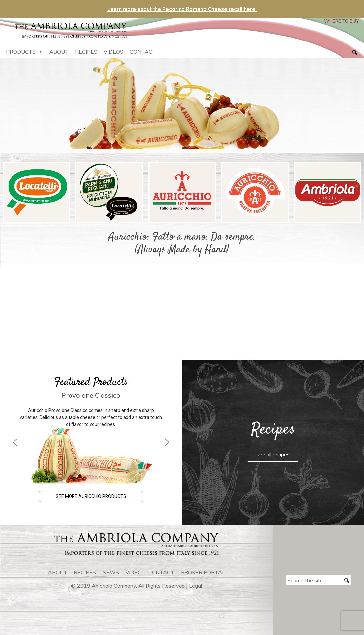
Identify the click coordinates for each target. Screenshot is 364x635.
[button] (15, 442)
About (59, 52)
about (58, 572)
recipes (85, 572)
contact (161, 572)
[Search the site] (319, 580)
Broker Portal (203, 572)
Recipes (86, 52)
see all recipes (273, 454)
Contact (143, 52)
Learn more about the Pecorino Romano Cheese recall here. (182, 9)
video (134, 572)
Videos (113, 52)
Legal (196, 586)
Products (24, 52)
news (111, 572)
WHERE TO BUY (342, 21)
